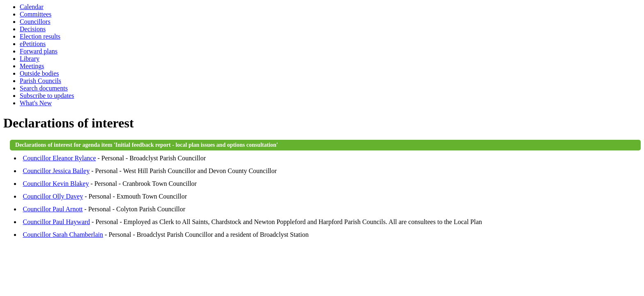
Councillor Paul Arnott (53, 209)
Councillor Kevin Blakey (56, 184)
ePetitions (33, 44)
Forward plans (39, 51)
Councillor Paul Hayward (57, 222)
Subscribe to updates (47, 96)
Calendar (32, 7)
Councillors (35, 22)
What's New (36, 103)
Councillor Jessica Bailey (56, 171)
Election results (40, 36)
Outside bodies (39, 73)
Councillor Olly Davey (53, 196)
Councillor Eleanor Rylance (60, 158)
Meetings (32, 66)
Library (30, 59)
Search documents (44, 88)
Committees (36, 14)
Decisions (33, 29)
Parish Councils (40, 81)
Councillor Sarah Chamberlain (63, 235)
